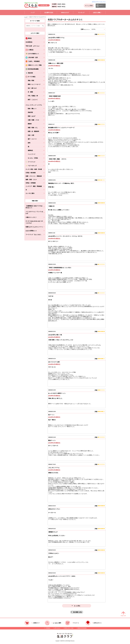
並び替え (97, 29)
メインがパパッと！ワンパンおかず (34, 213)
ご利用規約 (48, 628)
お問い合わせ (57, 628)
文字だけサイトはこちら (99, 2)
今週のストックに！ (31, 217)
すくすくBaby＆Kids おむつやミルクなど (34, 222)
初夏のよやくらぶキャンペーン (34, 227)
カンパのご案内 (30, 193)
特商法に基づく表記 (69, 628)
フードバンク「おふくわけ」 (34, 235)
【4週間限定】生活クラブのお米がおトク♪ (34, 207)
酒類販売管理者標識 (82, 628)
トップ (26, 17)
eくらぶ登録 (89, 6)
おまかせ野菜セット (31, 231)
